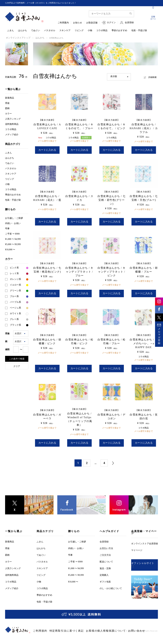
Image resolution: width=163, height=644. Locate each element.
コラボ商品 (102, 31)
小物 (90, 31)
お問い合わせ (108, 625)
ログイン (111, 23)
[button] (113, 457)
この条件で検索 (17, 358)
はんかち (22, 31)
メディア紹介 (12, 134)
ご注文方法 (105, 549)
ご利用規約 (38, 625)
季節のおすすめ (119, 31)
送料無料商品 (12, 124)
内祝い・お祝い (13, 223)
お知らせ (78, 23)
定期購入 (104, 569)
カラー (8, 113)
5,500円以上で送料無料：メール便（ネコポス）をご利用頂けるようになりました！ (47, 3)
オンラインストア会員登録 (145, 537)
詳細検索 (146, 76)
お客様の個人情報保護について (86, 625)
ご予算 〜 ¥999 (12, 234)
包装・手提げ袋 (139, 31)
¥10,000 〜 (10, 249)
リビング (79, 31)
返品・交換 (105, 562)
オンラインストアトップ (16, 38)
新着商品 (10, 98)
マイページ (137, 544)
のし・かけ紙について (111, 582)
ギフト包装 (105, 576)
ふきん (11, 31)
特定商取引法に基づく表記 (57, 625)
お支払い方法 (106, 542)
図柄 (7, 108)
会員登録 (129, 23)
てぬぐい (35, 31)
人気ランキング (13, 119)
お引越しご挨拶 (14, 218)
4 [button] (104, 457)
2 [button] (87, 457)
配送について (106, 556)
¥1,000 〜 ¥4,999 (13, 239)
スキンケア (65, 31)
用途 (7, 103)
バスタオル (50, 31)
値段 (7, 349)
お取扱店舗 (92, 23)
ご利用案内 (63, 23)
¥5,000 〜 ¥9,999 (13, 244)
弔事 (7, 228)
